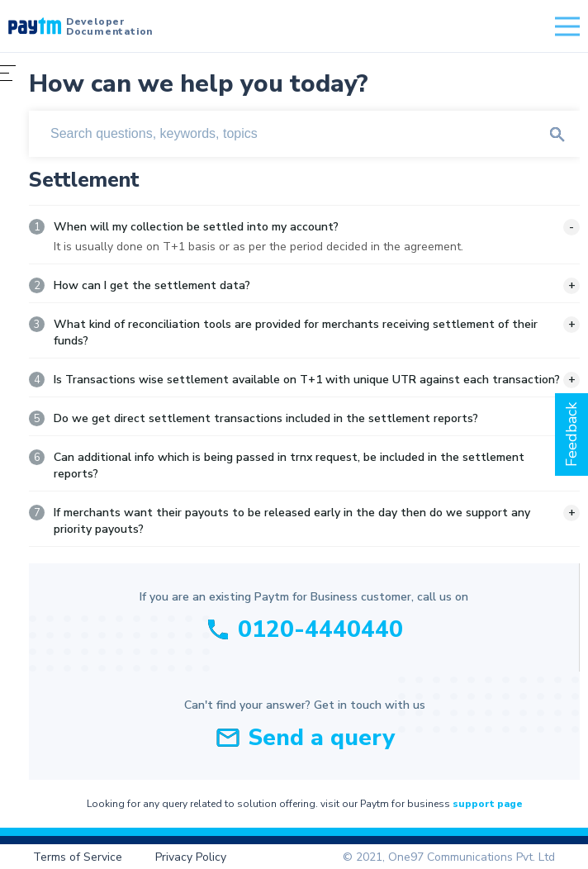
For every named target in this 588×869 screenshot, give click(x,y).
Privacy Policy (191, 857)
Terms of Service (78, 857)
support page (488, 804)
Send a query (321, 738)
